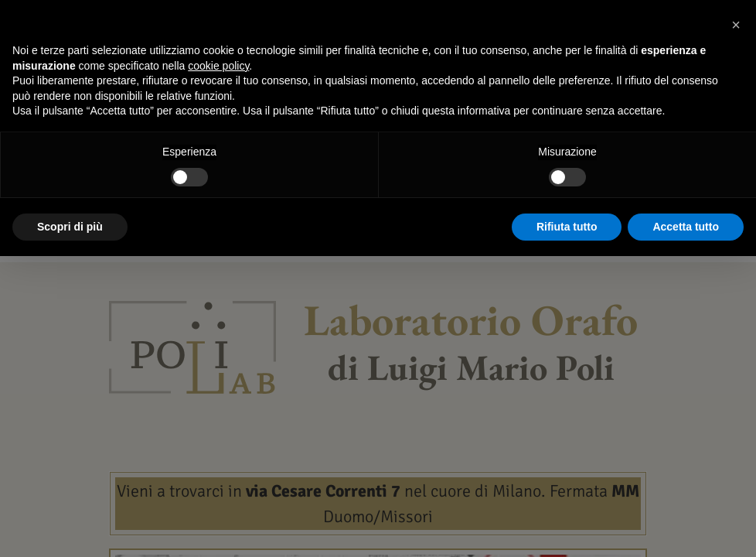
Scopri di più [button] (70, 227)
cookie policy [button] (218, 66)
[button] (736, 25)
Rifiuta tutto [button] (567, 227)
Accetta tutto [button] (686, 227)
